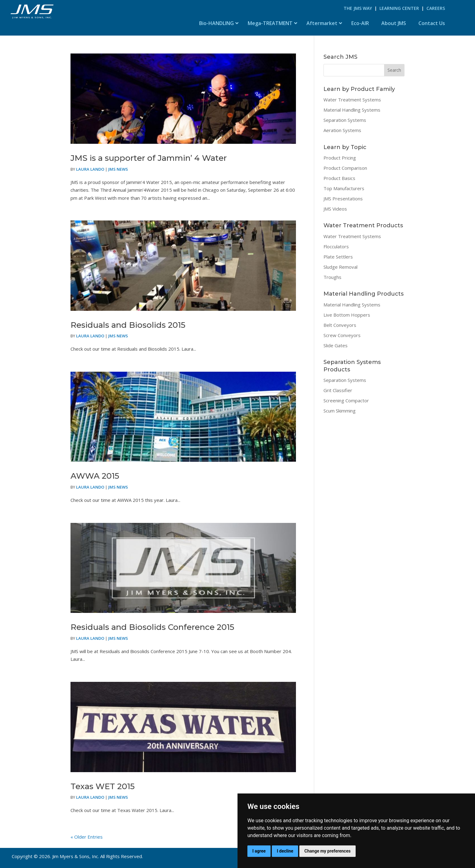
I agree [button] (259, 851)
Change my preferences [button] (327, 851)
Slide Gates (336, 345)
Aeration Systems (342, 130)
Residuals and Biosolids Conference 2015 (152, 627)
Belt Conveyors (340, 325)
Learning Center (399, 8)
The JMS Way (358, 8)
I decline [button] (285, 851)
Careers (436, 8)
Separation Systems (345, 120)
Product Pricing (340, 158)
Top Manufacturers (344, 188)
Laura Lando (90, 169)
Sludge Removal (340, 267)
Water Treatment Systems (352, 100)
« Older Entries (87, 837)
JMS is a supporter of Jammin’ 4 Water (149, 158)
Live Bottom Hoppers (347, 315)
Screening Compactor (346, 400)
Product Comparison (345, 168)
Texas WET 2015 (103, 786)
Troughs (332, 277)
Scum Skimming (340, 411)
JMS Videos (335, 209)
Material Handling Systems (352, 110)
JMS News (118, 169)
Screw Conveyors (342, 335)
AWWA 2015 (95, 476)
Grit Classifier (338, 390)
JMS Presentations (343, 199)
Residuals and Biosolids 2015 (128, 325)
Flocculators (336, 246)
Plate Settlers (338, 257)
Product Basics (339, 178)
